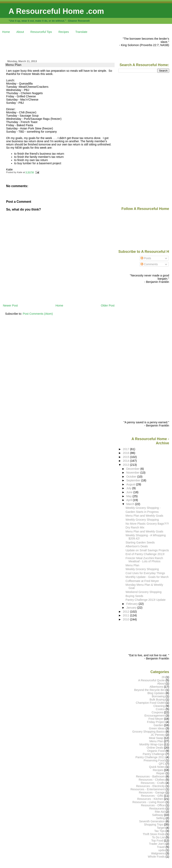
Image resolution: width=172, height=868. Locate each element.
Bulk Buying (157, 700)
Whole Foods (156, 857)
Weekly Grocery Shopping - (143, 508)
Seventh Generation (152, 821)
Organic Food (156, 751)
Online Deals (155, 748)
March (131, 504)
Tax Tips (159, 831)
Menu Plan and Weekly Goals (145, 516)
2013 (126, 465)
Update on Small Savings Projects (147, 550)
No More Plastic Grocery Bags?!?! (147, 524)
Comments (149, 264)
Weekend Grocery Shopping (144, 592)
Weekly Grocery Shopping (142, 520)
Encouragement (155, 716)
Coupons (157, 712)
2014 (126, 461)
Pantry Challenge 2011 (150, 757)
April (130, 500)
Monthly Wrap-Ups (151, 744)
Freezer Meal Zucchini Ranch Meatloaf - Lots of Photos (144, 560)
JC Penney (158, 735)
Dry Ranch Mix (135, 527)
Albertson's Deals (137, 546)
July (129, 488)
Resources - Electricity (150, 786)
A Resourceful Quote (152, 680)
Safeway (158, 815)
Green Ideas (157, 728)
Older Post (108, 305)
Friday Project (156, 722)
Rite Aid (160, 812)
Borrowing (158, 696)
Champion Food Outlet (150, 703)
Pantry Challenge (154, 754)
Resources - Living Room (149, 802)
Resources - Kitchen (150, 799)
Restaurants (157, 809)
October (132, 477)
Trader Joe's (157, 844)
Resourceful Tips (41, 32)
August (131, 484)
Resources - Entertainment (148, 789)
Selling (160, 818)
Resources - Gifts (152, 796)
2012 (126, 612)
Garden (158, 725)
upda (162, 850)
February (132, 604)
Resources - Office (153, 805)
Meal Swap (156, 738)
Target (161, 828)
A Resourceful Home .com (56, 11)
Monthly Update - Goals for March (147, 577)
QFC (162, 764)
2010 (126, 619)
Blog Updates (156, 693)
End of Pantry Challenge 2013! (145, 554)
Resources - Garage (152, 792)
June (130, 492)
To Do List (158, 837)
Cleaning (159, 706)
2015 (126, 457)
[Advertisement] (76, 46)
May (129, 496)
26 (163, 677)
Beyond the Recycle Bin (150, 690)
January (132, 608)
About (20, 32)
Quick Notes (157, 767)
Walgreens (158, 853)
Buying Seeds (134, 596)
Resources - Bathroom (150, 776)
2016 (126, 453)
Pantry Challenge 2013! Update (146, 600)
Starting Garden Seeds (140, 542)
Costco (160, 709)
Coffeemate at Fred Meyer (142, 581)
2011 (126, 615)
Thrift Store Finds (154, 834)
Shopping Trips (154, 825)
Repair (161, 773)
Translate (81, 32)
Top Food (157, 841)
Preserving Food (154, 760)
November (133, 473)
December (133, 469)
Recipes (64, 32)
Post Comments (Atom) (38, 314)
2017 (126, 449)
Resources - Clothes (152, 780)
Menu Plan (14, 65)
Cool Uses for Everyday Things (145, 573)
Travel (161, 847)
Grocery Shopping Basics (149, 732)
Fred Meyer (156, 719)
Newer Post (10, 305)
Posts (146, 258)
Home (6, 32)
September (134, 480)
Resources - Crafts (153, 783)
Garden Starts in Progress (142, 512)
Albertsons (156, 687)
